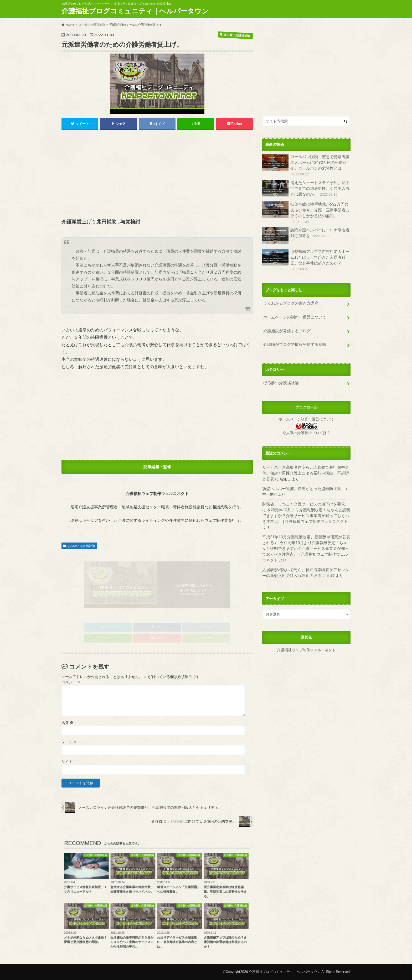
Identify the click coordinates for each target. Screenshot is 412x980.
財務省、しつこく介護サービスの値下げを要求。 (303, 497)
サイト (67, 762)
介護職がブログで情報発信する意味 (293, 338)
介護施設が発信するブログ (285, 325)
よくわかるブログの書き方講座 (289, 298)
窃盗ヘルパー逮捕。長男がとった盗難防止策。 (301, 482)
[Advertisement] (157, 175)
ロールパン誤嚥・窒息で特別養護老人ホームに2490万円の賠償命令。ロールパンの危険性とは (306, 165)
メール (69, 742)
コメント (71, 682)
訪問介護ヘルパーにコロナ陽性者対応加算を (306, 235)
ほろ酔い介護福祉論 (81, 546)
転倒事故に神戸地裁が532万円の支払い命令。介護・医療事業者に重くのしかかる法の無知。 (306, 212)
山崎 (319, 556)
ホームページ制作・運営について (306, 413)
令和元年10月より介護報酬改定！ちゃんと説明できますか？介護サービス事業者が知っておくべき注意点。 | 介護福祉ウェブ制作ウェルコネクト (305, 508)
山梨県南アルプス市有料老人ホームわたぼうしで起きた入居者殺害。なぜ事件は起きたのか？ (306, 256)
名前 (67, 723)
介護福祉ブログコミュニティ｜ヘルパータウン (135, 11)
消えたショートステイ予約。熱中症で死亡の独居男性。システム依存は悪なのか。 (306, 188)
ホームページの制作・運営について (293, 311)
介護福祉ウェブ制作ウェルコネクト (306, 630)
